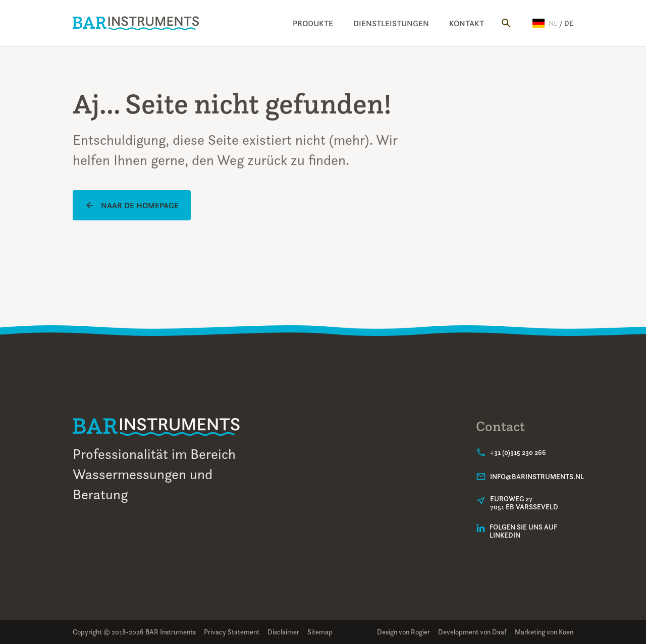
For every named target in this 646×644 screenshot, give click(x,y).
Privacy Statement (232, 632)
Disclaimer (283, 632)
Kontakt (467, 23)
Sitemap (320, 632)
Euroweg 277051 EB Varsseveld (524, 503)
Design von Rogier (403, 632)
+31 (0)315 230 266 (518, 452)
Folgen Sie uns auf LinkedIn (523, 531)
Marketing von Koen (544, 632)
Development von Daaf (472, 632)
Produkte (313, 23)
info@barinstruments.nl (537, 477)
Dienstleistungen (391, 23)
